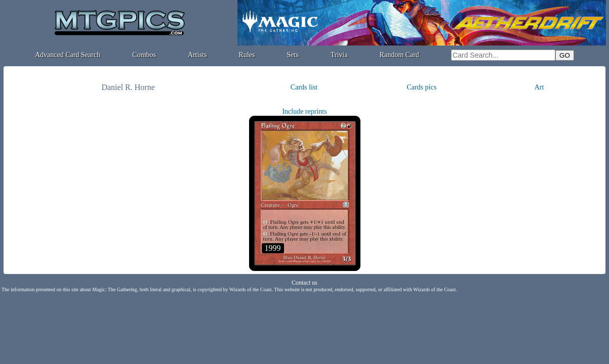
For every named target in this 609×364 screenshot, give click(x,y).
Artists (197, 55)
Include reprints (304, 111)
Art (539, 87)
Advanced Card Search (68, 55)
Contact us (304, 283)
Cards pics (421, 87)
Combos (144, 55)
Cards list (304, 87)
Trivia (339, 55)
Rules (247, 55)
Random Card (399, 55)
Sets (293, 55)
